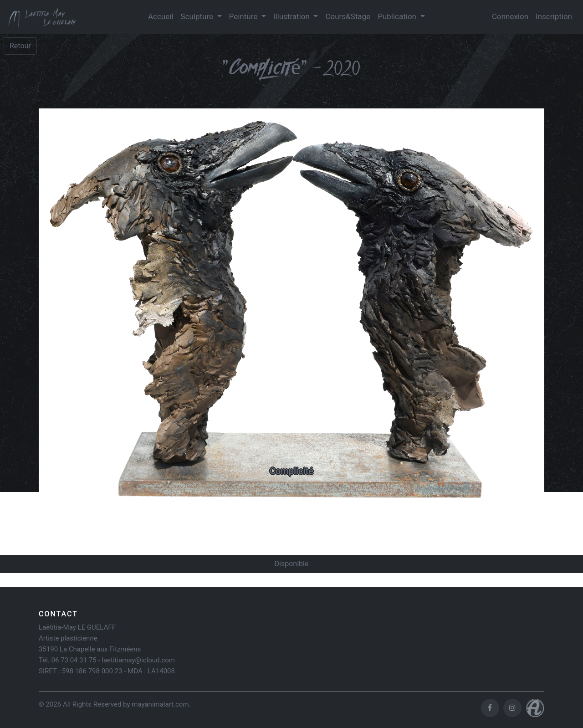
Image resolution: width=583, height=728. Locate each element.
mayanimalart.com (160, 704)
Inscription (554, 16)
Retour (20, 46)
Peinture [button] (244, 16)
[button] (77, 310)
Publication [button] (398, 16)
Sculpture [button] (198, 16)
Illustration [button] (292, 16)
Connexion (510, 16)
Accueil (161, 16)
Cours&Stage (348, 16)
